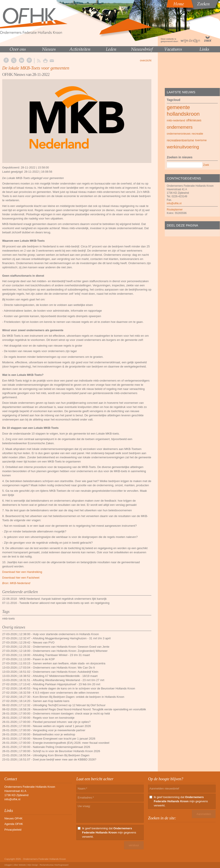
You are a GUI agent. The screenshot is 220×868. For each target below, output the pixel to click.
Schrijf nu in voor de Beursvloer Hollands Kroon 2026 (66, 751)
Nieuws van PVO (44, 642)
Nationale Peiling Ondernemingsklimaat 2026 (61, 747)
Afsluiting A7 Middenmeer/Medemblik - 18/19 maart (65, 676)
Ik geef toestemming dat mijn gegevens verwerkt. (109, 832)
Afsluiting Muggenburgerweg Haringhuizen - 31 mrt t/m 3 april (72, 638)
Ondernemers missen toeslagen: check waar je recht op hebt (71, 714)
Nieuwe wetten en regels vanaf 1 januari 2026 (62, 726)
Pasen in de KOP (44, 659)
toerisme (201, 140)
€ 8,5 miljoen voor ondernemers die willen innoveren (66, 693)
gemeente (178, 107)
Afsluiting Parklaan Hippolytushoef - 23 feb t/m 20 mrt (67, 684)
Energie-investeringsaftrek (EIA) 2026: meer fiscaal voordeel (71, 743)
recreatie (197, 134)
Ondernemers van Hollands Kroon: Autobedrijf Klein (66, 672)
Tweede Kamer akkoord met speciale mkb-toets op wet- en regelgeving (64, 603)
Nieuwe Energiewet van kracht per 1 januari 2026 (64, 739)
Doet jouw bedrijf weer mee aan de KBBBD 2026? (64, 759)
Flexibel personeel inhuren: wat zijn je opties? (62, 722)
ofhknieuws (194, 120)
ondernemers (180, 127)
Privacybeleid (13, 830)
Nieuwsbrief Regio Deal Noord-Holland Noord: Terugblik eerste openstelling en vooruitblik (89, 709)
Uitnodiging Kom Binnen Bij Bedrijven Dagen (61, 755)
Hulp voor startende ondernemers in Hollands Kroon (66, 634)
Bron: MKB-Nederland (16, 583)
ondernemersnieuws (179, 134)
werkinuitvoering (183, 147)
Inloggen (8, 865)
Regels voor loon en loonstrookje (54, 718)
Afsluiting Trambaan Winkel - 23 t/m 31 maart (61, 655)
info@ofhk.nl (174, 203)
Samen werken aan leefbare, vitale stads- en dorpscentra (69, 663)
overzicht (146, 60)
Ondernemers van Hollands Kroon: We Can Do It (64, 668)
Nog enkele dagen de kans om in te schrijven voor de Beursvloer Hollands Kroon (84, 688)
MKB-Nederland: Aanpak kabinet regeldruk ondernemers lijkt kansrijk (63, 599)
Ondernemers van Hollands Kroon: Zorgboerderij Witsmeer (70, 651)
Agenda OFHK (14, 824)
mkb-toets (8, 619)
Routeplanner (175, 210)
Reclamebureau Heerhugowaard (54, 865)
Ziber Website (20, 865)
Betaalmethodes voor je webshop (54, 734)
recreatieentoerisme (180, 140)
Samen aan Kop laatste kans (51, 701)
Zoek (206, 165)
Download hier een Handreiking (22, 572)
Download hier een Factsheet (21, 578)
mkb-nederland (176, 121)
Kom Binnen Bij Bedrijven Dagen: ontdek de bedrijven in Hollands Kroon (79, 697)
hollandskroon (183, 114)
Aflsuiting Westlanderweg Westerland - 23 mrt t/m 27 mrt (69, 680)
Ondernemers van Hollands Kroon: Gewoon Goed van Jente (71, 647)
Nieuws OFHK (13, 818)
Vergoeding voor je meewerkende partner (59, 730)
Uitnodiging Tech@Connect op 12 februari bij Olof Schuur (69, 705)
